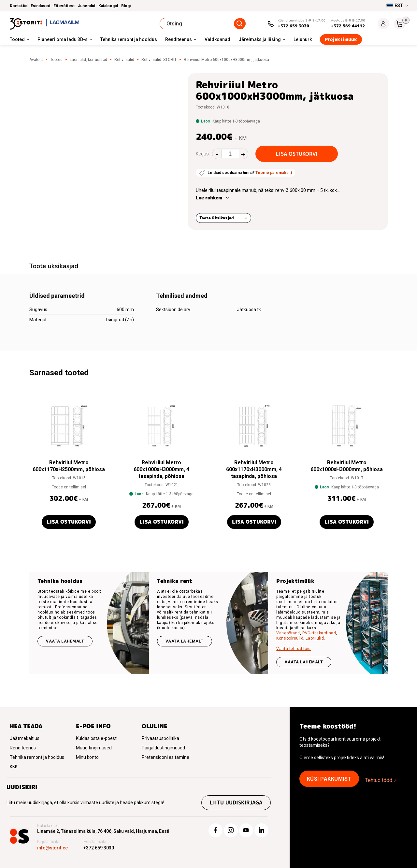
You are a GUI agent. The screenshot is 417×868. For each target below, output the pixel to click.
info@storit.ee (52, 848)
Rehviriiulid (124, 60)
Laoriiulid (315, 638)
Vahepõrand (288, 633)
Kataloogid (108, 6)
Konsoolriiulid (290, 638)
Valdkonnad (217, 39)
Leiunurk (303, 39)
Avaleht (36, 60)
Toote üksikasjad (217, 218)
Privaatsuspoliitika (160, 738)
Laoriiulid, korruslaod (88, 60)
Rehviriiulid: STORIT (159, 60)
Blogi (126, 6)
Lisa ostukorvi (297, 154)
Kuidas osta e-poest (96, 738)
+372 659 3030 (293, 26)
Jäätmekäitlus (25, 738)
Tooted (17, 39)
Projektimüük (341, 39)
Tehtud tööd (379, 780)
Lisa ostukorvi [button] (69, 522)
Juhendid (86, 6)
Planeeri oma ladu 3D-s (63, 39)
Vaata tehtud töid (294, 649)
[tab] (54, 267)
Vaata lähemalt (65, 641)
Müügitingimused (94, 748)
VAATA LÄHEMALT (304, 662)
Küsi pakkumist (329, 779)
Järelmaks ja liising (260, 39)
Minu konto (87, 757)
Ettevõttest (64, 6)
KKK (14, 767)
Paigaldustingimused (163, 748)
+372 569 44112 (348, 26)
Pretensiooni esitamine (165, 757)
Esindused (40, 6)
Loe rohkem (209, 198)
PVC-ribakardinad (319, 633)
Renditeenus (179, 39)
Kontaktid (19, 6)
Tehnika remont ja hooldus (129, 39)
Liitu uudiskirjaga (236, 803)
